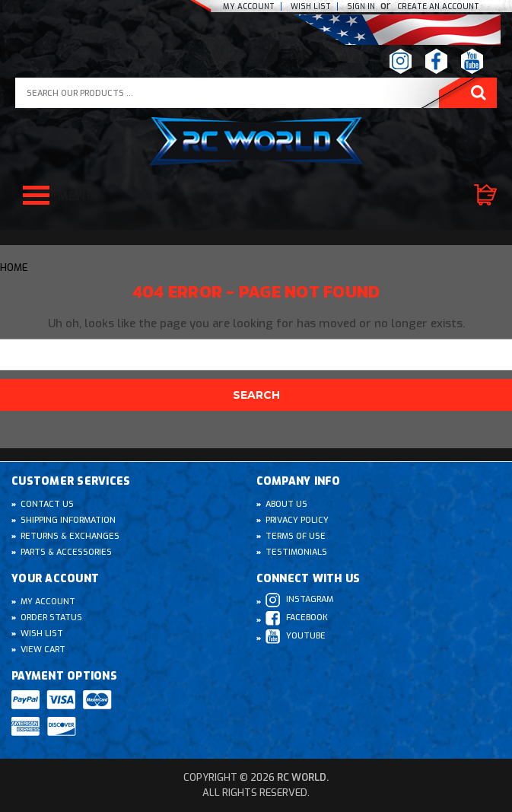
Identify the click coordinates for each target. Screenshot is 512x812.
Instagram (299, 600)
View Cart (43, 650)
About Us (286, 504)
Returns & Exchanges (70, 536)
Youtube (296, 637)
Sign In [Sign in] (362, 6)
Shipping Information (68, 520)
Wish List (42, 634)
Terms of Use (296, 536)
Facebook (297, 618)
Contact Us (47, 504)
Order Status (51, 618)
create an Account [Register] (438, 6)
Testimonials (296, 552)
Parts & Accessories (66, 552)
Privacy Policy (297, 520)
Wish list (311, 6)
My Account (249, 6)
